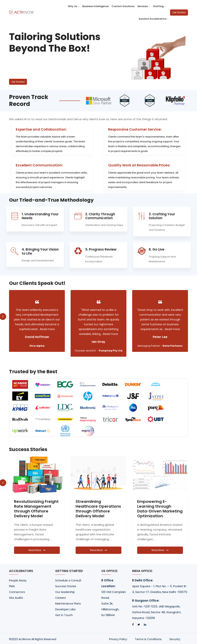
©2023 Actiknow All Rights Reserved (33, 639)
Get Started (179, 12)
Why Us (74, 6)
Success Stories (66, 586)
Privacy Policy (118, 639)
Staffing (159, 6)
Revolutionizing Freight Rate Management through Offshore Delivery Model (98, 509)
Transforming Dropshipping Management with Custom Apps (32, 509)
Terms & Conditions (148, 639)
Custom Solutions (123, 6)
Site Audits (16, 598)
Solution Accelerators (154, 19)
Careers (61, 598)
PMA (12, 586)
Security (175, 639)
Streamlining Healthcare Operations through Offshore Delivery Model (160, 509)
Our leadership (65, 592)
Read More (37, 550)
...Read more (37, 329)
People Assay (18, 580)
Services (144, 6)
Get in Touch (64, 615)
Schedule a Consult (68, 580)
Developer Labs (65, 609)
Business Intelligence (96, 6)
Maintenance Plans (68, 604)
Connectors (17, 592)
